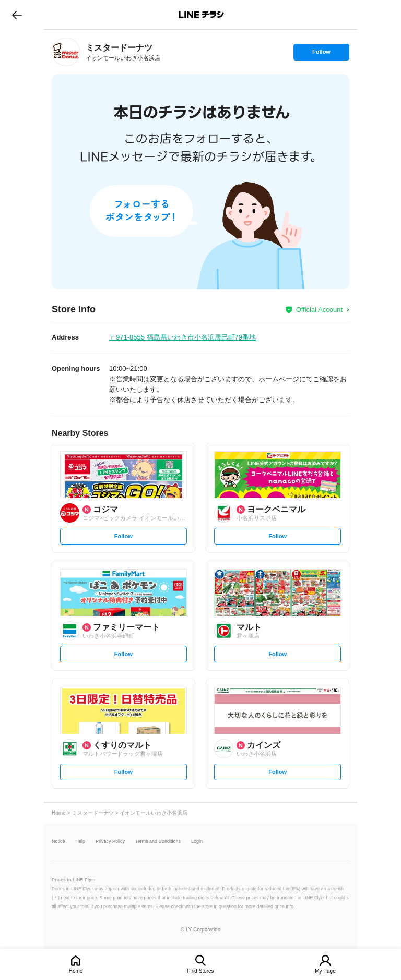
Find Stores (200, 971)
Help (81, 842)
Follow (321, 54)
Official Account (319, 310)
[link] (66, 52)
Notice (58, 842)
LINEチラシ (201, 15)
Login (197, 842)
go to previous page (17, 15)
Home (76, 971)
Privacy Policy (110, 842)
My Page (325, 971)
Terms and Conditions (158, 842)
